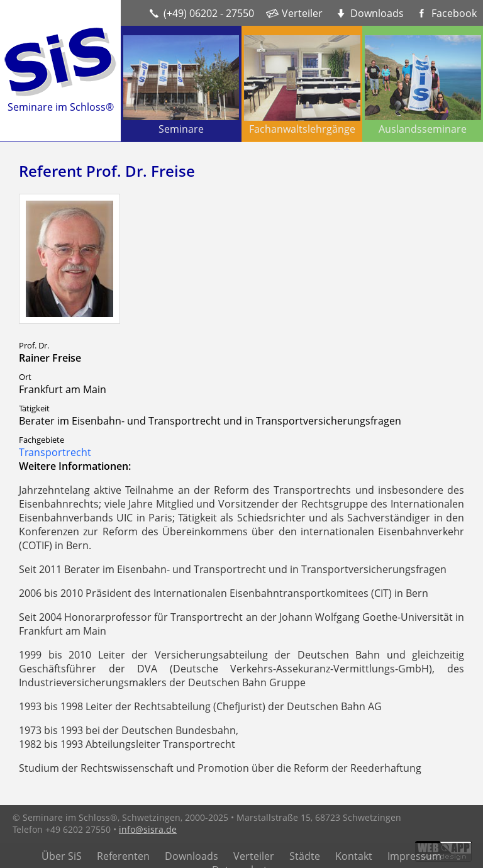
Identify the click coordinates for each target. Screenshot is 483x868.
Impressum (414, 856)
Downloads (377, 13)
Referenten (123, 856)
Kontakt (354, 856)
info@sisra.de (148, 829)
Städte (305, 856)
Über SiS (62, 856)
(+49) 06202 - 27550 (209, 13)
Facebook (454, 13)
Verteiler (302, 13)
